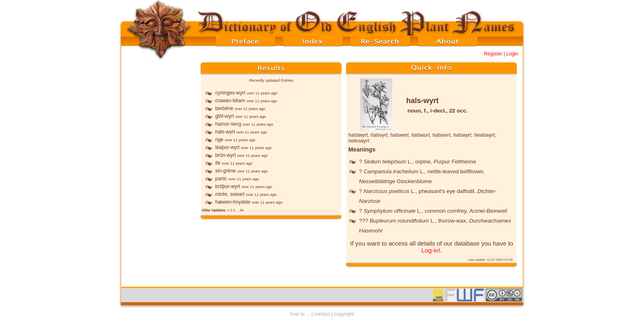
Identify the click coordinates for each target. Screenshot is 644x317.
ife (218, 163)
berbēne (224, 108)
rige (219, 140)
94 (242, 210)
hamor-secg (228, 124)
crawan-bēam (230, 101)
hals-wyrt (225, 132)
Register (493, 54)
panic (221, 179)
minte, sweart (230, 194)
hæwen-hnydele (233, 202)
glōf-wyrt (224, 116)
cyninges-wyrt (230, 93)
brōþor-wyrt (228, 186)
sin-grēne (225, 171)
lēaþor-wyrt (227, 147)
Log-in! (431, 250)
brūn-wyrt (225, 155)
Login (512, 54)
